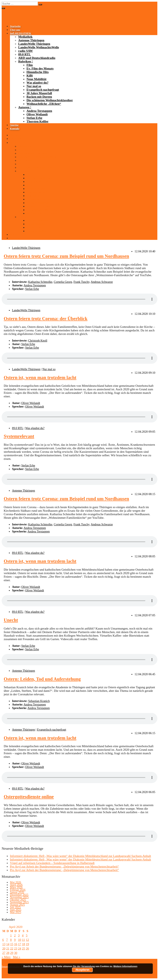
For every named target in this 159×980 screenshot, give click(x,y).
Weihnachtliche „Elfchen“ (44, 104)
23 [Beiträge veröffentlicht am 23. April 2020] (16, 948)
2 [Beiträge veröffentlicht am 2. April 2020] (15, 935)
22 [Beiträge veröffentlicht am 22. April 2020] (12, 948)
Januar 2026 (17, 892)
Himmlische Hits (38, 72)
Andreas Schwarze (102, 282)
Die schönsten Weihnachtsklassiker (50, 100)
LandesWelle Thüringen (34, 44)
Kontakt (15, 129)
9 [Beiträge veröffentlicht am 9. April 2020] (15, 940)
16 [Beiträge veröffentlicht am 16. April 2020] (16, 944)
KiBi (30, 76)
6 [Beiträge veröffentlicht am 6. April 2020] (3, 940)
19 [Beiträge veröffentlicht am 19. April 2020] (27, 944)
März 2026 (16, 887)
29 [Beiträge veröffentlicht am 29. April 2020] (12, 953)
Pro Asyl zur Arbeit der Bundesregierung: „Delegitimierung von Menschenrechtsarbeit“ (64, 867)
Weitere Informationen (125, 966)
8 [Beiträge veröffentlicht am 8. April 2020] (11, 940)
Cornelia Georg (63, 282)
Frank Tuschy (81, 282)
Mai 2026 (16, 882)
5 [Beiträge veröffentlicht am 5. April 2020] (27, 935)
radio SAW (25, 51)
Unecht (11, 620)
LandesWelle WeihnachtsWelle (39, 47)
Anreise (14, 125)
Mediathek (25, 37)
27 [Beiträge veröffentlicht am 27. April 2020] (4, 953)
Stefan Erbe (34, 118)
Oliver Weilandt (37, 114)
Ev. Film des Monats (40, 68)
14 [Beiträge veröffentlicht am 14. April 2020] (8, 944)
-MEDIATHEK (21, 33)
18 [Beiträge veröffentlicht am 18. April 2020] (23, 944)
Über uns (15, 30)
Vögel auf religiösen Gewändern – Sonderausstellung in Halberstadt (52, 863)
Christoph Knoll (38, 340)
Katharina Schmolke (40, 282)
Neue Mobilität (36, 79)
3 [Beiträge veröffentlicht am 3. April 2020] (19, 935)
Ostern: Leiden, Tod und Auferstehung (42, 679)
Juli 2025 (15, 907)
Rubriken (25, 61)
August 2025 (17, 905)
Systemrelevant (19, 436)
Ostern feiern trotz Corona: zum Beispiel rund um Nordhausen (66, 256)
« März (6, 957)
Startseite (15, 26)
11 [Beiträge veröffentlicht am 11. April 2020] (23, 940)
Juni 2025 (16, 910)
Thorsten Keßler (37, 121)
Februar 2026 (18, 890)
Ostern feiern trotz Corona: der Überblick (46, 319)
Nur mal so (34, 86)
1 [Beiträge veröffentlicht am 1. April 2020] (11, 935)
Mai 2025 (16, 912)
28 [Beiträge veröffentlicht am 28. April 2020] (8, 953)
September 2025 (19, 902)
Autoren (24, 107)
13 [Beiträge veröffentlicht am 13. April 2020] (4, 944)
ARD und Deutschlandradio (37, 58)
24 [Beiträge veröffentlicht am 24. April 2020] (20, 948)
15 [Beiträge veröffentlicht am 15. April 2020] (12, 944)
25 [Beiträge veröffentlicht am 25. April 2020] (23, 948)
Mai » (16, 957)
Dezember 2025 (19, 895)
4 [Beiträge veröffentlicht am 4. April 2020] (23, 935)
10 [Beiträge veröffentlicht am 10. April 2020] (20, 940)
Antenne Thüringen (31, 40)
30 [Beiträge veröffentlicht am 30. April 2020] (16, 953)
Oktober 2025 (18, 900)
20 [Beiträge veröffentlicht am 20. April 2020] (4, 948)
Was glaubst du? (37, 83)
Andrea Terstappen (39, 111)
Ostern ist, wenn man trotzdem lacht (40, 378)
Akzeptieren (82, 970)
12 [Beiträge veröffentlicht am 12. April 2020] (27, 940)
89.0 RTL (24, 54)
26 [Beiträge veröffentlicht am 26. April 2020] (27, 948)
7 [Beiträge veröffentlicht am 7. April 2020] (7, 940)
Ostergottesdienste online (29, 797)
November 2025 (19, 897)
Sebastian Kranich (39, 701)
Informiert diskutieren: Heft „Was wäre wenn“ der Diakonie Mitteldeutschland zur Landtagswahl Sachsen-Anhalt (80, 856)
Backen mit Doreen (39, 97)
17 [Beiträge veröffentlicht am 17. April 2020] (20, 944)
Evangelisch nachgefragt (43, 90)
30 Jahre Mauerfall (39, 93)
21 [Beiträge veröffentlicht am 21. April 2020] (8, 948)
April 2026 (16, 885)
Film (30, 65)
